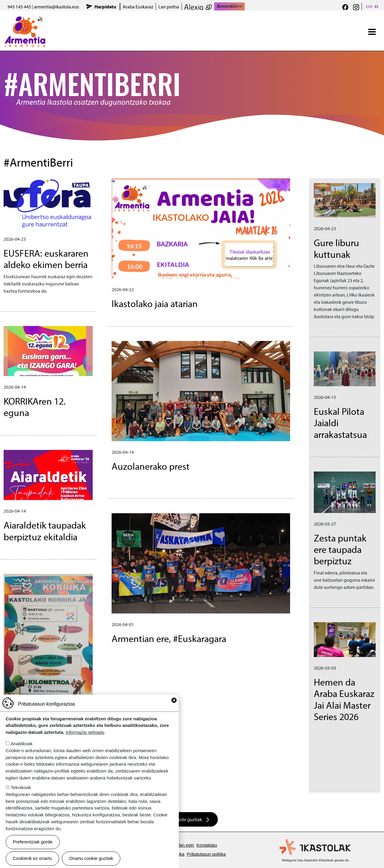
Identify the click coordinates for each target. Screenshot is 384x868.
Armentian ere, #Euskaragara (169, 638)
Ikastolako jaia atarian (155, 303)
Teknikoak (21, 787)
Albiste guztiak (187, 819)
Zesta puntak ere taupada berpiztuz (340, 549)
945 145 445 (19, 7)
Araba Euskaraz (138, 7)
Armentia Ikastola (25, 20)
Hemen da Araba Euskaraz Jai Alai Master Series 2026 (344, 699)
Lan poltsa (169, 7)
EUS (369, 6)
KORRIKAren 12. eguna (35, 407)
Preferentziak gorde (33, 842)
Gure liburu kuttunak (336, 248)
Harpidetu (105, 7)
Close (174, 700)
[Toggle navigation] (372, 32)
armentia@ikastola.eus (56, 7)
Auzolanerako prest (151, 466)
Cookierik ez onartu (33, 858)
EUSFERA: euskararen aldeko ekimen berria (46, 259)
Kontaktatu (207, 845)
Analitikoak (21, 744)
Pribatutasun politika (206, 854)
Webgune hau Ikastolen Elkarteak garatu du (316, 860)
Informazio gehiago (85, 732)
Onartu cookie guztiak (91, 858)
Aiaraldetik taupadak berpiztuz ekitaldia (45, 531)
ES (376, 6)
